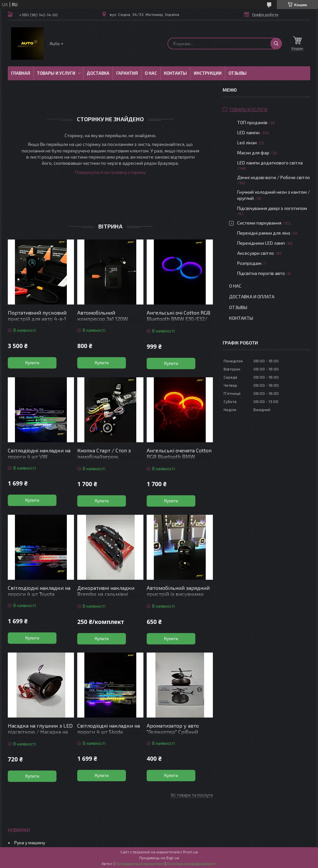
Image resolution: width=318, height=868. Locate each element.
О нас (151, 73)
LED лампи (248, 132)
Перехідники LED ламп (261, 243)
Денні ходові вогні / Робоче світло (274, 177)
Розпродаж (249, 263)
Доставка (98, 73)
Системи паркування (259, 223)
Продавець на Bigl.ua (159, 858)
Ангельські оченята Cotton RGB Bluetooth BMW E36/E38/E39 (179, 456)
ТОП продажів (252, 122)
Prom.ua (190, 852)
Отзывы (238, 73)
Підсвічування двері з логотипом (272, 208)
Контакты (175, 73)
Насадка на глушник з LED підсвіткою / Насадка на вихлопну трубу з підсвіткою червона (40, 735)
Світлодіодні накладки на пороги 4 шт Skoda (109, 729)
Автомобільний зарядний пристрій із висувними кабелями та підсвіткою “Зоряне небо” (178, 597)
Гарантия (127, 73)
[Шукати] (276, 44)
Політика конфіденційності (192, 863)
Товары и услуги (56, 73)
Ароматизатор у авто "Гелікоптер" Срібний (173, 729)
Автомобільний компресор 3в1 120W (103, 316)
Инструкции (208, 73)
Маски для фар (253, 153)
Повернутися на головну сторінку (110, 172)
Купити (32, 363)
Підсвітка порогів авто (261, 273)
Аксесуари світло (256, 253)
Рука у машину (30, 842)
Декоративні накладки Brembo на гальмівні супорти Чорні (106, 594)
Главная (21, 73)
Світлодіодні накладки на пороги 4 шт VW (39, 453)
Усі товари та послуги (192, 795)
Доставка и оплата (252, 297)
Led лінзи (247, 143)
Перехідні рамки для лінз (264, 233)
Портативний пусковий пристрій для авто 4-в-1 (37, 316)
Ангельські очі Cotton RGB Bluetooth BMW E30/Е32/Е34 (178, 319)
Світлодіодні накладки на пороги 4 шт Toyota (39, 591)
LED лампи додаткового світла (270, 163)
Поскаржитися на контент (140, 863)
